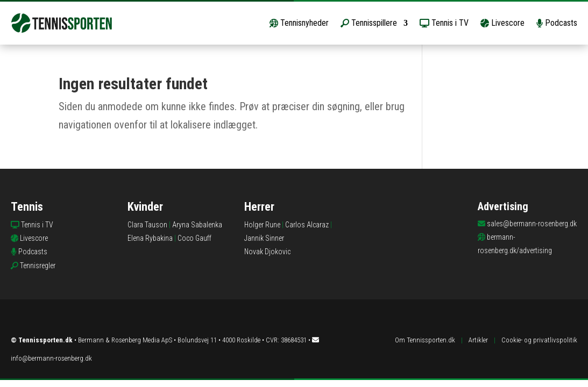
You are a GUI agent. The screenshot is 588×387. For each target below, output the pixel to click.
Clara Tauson (147, 225)
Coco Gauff (194, 238)
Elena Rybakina (150, 238)
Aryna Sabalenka (197, 225)
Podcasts (557, 23)
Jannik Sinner (264, 238)
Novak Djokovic (267, 252)
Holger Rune (262, 225)
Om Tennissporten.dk (425, 340)
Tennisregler (38, 266)
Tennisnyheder (299, 23)
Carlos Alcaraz (307, 225)
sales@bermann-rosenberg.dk (532, 224)
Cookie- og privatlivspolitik (539, 340)
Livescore (502, 23)
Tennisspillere (369, 23)
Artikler (478, 340)
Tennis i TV (444, 23)
